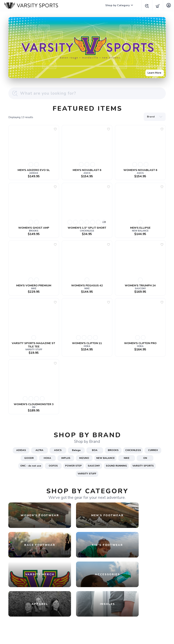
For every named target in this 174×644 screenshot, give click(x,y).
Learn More (154, 72)
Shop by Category (116, 5)
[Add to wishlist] (55, 129)
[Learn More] (87, 48)
